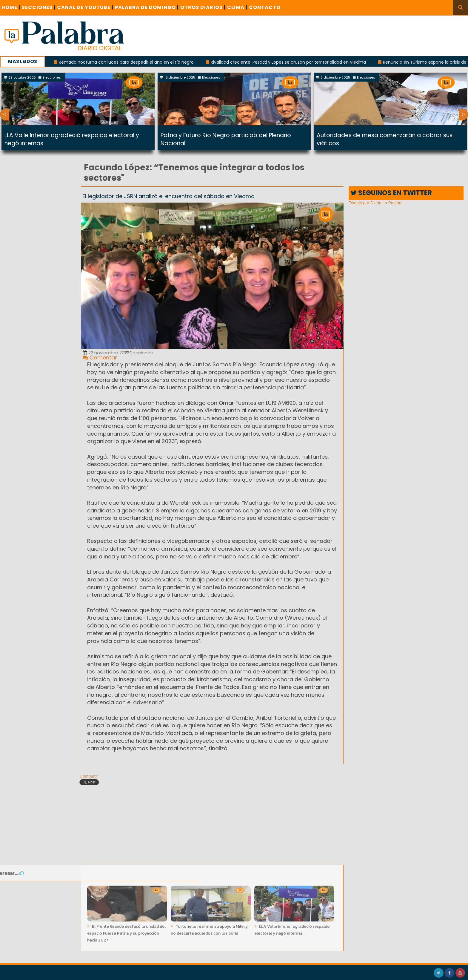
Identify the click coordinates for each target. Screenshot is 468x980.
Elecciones (139, 353)
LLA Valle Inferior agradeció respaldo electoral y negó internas (292, 928)
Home (11, 7)
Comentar (100, 357)
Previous (5, 114)
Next (463, 114)
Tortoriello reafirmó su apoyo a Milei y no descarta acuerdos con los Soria (209, 928)
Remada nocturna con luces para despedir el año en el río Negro (130, 62)
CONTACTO (265, 7)
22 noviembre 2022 (106, 353)
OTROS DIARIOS (203, 7)
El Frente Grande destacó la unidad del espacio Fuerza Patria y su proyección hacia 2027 (126, 931)
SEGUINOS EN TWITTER (391, 193)
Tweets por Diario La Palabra (376, 203)
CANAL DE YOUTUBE (85, 7)
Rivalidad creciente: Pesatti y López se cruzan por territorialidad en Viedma (292, 62)
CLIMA (237, 7)
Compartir (86, 776)
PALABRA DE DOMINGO (147, 7)
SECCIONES (39, 7)
